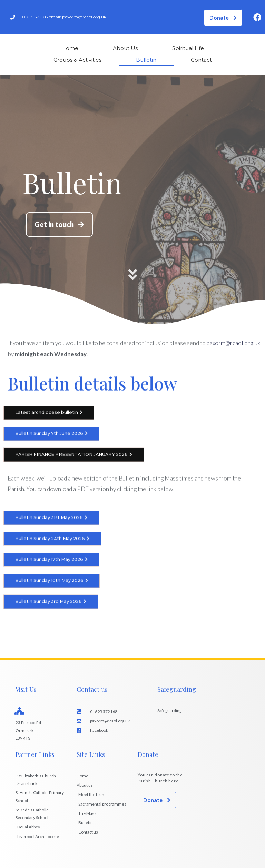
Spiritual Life (188, 48)
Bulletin (146, 60)
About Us (125, 48)
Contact (201, 60)
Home (70, 48)
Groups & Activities (77, 60)
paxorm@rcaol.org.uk (233, 346)
